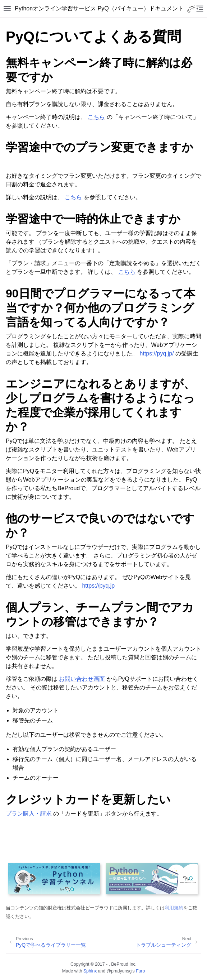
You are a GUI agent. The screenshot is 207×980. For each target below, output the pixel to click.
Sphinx (90, 971)
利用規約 (174, 908)
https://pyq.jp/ (157, 353)
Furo (140, 971)
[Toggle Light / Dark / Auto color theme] (191, 9)
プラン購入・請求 (29, 814)
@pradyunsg (119, 971)
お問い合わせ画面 (82, 679)
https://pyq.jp (98, 586)
